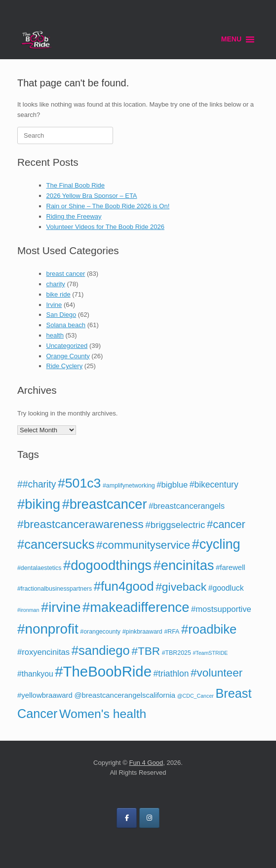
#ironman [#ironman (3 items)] (28, 610)
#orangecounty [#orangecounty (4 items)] (100, 632)
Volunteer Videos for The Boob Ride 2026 (105, 227)
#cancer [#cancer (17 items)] (226, 524)
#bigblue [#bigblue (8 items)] (172, 485)
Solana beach (66, 325)
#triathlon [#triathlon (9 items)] (171, 674)
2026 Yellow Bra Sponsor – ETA (92, 196)
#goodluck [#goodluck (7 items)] (226, 588)
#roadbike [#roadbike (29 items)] (209, 629)
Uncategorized (67, 346)
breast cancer (66, 274)
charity (56, 284)
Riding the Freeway (74, 216)
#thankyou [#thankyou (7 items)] (35, 674)
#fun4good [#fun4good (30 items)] (124, 586)
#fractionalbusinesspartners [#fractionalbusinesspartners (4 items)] (55, 589)
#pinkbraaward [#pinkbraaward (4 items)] (142, 632)
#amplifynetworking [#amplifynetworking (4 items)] (129, 486)
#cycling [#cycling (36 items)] (216, 544)
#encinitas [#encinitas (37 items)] (184, 565)
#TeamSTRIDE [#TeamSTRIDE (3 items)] (210, 653)
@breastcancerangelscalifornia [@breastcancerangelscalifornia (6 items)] (125, 695)
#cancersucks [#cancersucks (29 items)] (56, 544)
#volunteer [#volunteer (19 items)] (217, 673)
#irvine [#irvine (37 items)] (61, 607)
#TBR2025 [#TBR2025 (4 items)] (177, 653)
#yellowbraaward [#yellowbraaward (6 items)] (45, 695)
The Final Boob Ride (76, 185)
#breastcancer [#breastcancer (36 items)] (105, 504)
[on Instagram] (149, 818)
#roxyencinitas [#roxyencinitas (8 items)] (43, 652)
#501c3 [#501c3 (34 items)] (79, 483)
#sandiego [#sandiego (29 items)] (101, 650)
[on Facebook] (127, 818)
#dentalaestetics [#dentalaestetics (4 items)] (39, 568)
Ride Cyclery (65, 366)
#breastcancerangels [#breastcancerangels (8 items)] (187, 506)
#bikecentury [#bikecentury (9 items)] (214, 485)
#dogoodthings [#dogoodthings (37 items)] (107, 565)
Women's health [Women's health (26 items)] (103, 714)
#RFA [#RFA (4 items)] (172, 632)
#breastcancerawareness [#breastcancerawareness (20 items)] (80, 524)
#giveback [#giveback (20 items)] (181, 587)
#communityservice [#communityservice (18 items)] (143, 545)
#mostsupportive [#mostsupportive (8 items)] (221, 609)
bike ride (59, 294)
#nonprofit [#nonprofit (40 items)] (48, 629)
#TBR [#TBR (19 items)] (146, 651)
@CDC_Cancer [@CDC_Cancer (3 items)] (196, 696)
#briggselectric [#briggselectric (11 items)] (175, 525)
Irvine (54, 305)
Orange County (68, 356)
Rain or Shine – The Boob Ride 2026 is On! (108, 206)
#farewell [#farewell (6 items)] (231, 567)
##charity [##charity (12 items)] (37, 484)
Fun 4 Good (146, 763)
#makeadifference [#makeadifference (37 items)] (136, 607)
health (55, 335)
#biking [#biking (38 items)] (39, 504)
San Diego (61, 315)
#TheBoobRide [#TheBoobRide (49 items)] (103, 671)
